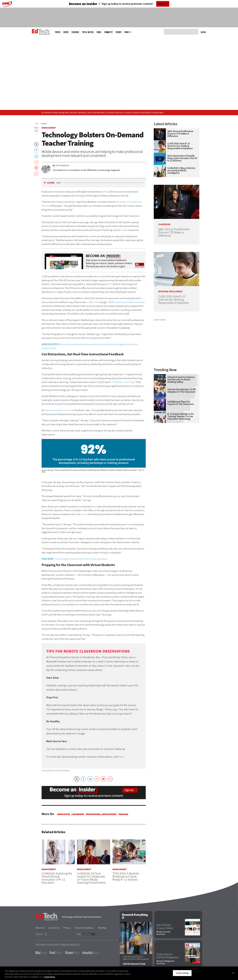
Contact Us (54, 928)
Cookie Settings (182, 973)
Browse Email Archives (163, 933)
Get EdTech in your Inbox (165, 927)
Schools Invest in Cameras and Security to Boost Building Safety (181, 380)
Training (123, 814)
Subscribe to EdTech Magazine (168, 956)
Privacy (67, 928)
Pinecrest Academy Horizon (58, 410)
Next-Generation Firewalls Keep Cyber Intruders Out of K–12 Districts (182, 158)
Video (99, 32)
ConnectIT (108, 32)
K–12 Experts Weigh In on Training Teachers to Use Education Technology (181, 416)
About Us (40, 928)
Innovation (64, 814)
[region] (119, 973)
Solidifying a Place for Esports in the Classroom (181, 403)
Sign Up (161, 4)
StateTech (72, 953)
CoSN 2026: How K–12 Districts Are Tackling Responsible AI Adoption (180, 146)
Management (44, 124)
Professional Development (101, 814)
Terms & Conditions (84, 928)
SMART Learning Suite (119, 302)
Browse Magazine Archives (165, 962)
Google (124, 230)
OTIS (110, 284)
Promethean (139, 302)
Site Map (102, 928)
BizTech (41, 953)
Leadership (78, 814)
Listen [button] (51, 183)
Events (119, 32)
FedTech (56, 953)
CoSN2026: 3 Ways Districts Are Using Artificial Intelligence (181, 171)
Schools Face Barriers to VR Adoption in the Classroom (182, 391)
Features (75, 32)
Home (37, 124)
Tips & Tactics (88, 32)
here (122, 757)
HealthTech (91, 953)
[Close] (233, 973)
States (66, 32)
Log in (203, 32)
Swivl (94, 507)
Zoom (84, 514)
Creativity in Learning (123, 382)
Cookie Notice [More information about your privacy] (49, 977)
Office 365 (94, 302)
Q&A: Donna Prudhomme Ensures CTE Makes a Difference (180, 134)
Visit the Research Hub (134, 964)
